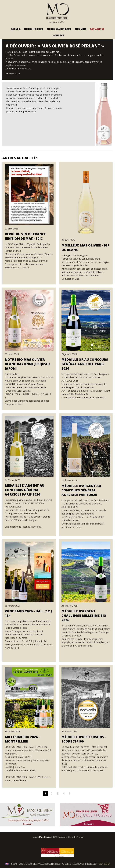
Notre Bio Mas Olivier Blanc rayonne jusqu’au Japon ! (27, 364)
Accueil (16, 29)
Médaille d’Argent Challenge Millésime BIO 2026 (84, 616)
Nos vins (81, 29)
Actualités (97, 29)
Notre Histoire (34, 29)
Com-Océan (104, 864)
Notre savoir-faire (59, 29)
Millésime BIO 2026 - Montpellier (22, 739)
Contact (59, 35)
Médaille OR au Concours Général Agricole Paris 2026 (85, 364)
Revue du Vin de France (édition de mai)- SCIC (25, 236)
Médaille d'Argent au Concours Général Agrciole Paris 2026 (25, 490)
